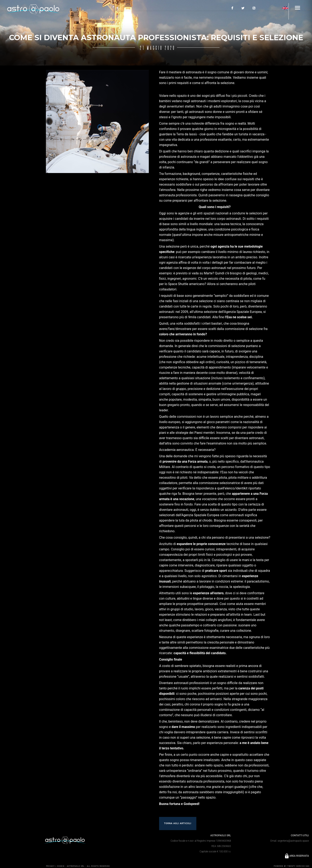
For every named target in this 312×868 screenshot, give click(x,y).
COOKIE (61, 866)
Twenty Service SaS (299, 866)
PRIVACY (50, 866)
